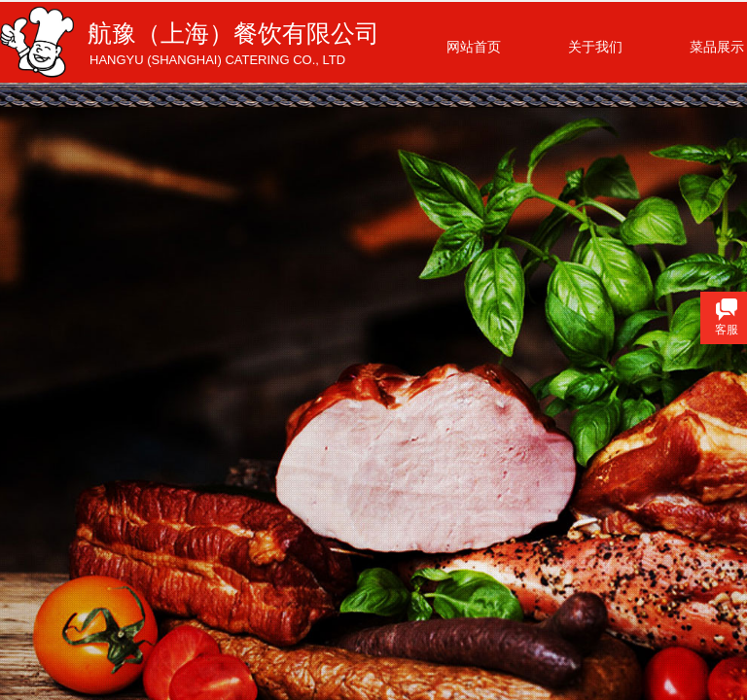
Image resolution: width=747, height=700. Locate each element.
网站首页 (474, 47)
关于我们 (595, 47)
